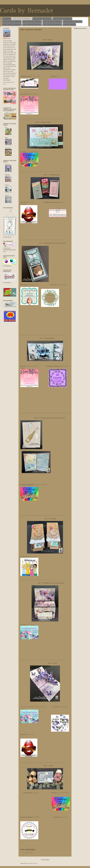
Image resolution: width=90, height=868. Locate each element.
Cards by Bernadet (27, 10)
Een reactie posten (28, 852)
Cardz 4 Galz (36, 76)
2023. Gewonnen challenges (12, 22)
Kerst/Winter (36, 817)
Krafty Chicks (29, 734)
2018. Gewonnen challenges (32, 24)
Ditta (6, 138)
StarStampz (35, 793)
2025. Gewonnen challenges (42, 19)
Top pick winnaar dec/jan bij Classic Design (33, 707)
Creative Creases (61, 285)
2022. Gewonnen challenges (32, 22)
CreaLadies (32, 557)
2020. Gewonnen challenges (72, 22)
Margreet (8, 164)
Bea (6, 127)
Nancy (7, 185)
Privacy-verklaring (69, 24)
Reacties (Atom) (33, 863)
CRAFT (58, 76)
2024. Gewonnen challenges (62, 19)
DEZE (44, 338)
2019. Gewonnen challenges (12, 24)
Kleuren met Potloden (32, 152)
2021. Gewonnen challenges (52, 22)
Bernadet (8, 38)
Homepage (7, 19)
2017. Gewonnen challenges (52, 24)
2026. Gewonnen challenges (22, 19)
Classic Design (30, 625)
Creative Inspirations (32, 94)
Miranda (7, 175)
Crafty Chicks (30, 202)
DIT (47, 40)
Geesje (7, 195)
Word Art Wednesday (32, 285)
